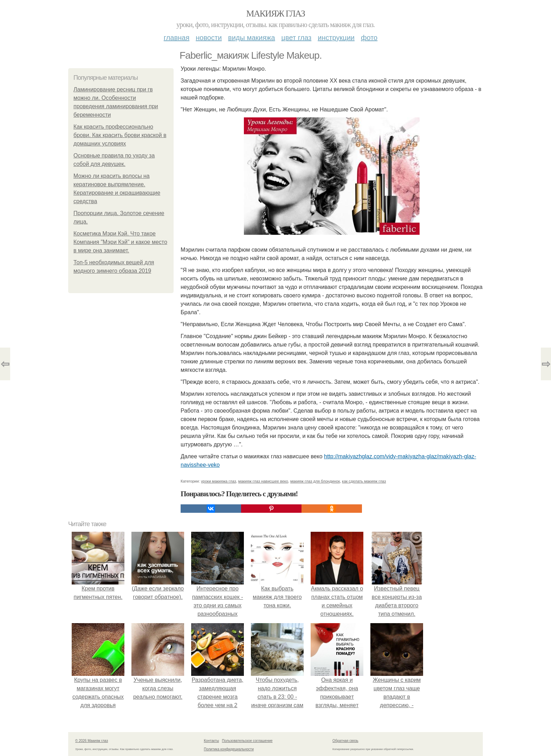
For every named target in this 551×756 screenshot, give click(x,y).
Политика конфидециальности (229, 749)
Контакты (211, 741)
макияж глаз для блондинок (315, 481)
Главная (177, 38)
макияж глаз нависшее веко (263, 481)
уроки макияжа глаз (219, 481)
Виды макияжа (252, 38)
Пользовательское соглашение (247, 741)
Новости (209, 38)
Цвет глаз (297, 38)
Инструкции (336, 38)
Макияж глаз (276, 14)
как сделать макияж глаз (364, 481)
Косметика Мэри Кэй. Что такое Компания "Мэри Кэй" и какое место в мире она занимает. (120, 242)
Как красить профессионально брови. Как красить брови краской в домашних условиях (120, 135)
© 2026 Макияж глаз (92, 741)
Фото (369, 38)
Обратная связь (345, 741)
